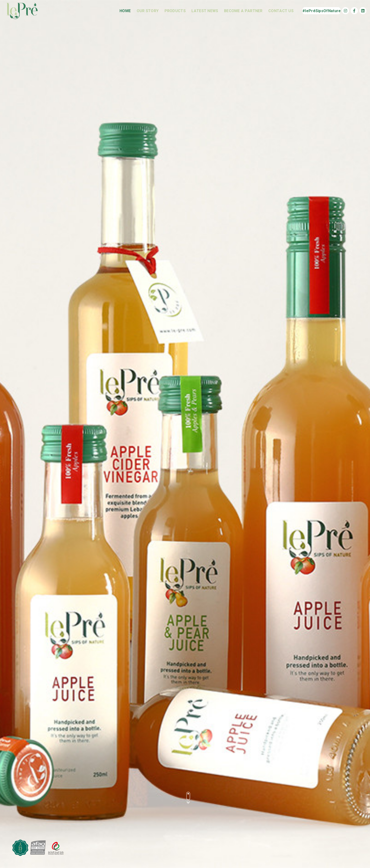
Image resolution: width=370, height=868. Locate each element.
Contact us (281, 11)
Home (125, 11)
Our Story (148, 11)
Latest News (205, 11)
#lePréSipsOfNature (321, 11)
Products (175, 11)
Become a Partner (243, 11)
